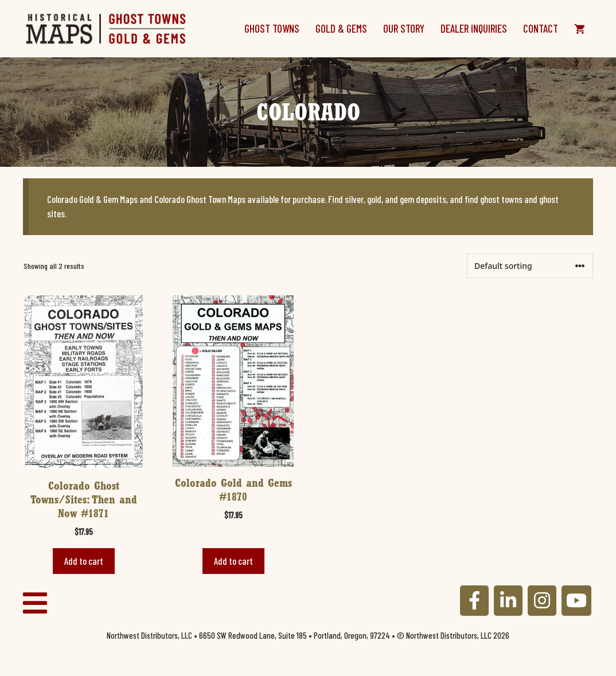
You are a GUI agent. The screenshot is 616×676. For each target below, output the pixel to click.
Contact (541, 28)
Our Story (404, 28)
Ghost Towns (272, 28)
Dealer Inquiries (474, 28)
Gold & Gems (341, 28)
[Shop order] (530, 266)
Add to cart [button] (84, 561)
